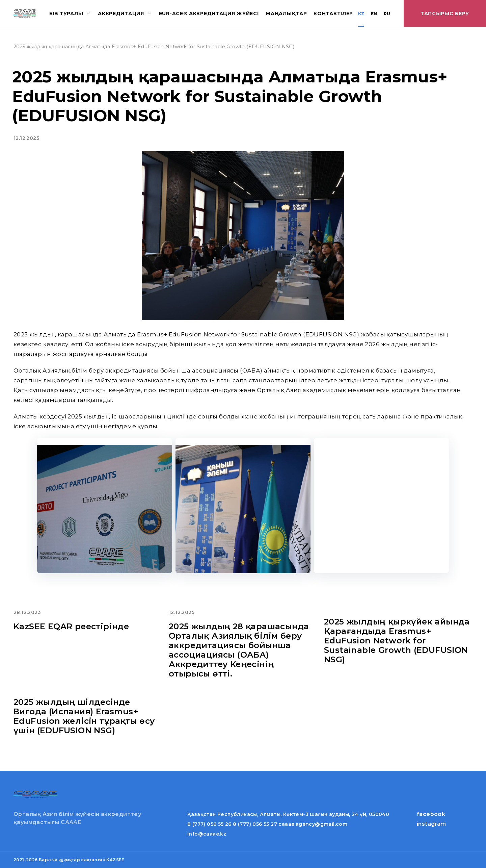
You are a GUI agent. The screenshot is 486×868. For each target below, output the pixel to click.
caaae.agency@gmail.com (313, 824)
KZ (361, 14)
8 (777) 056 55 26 (209, 824)
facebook (431, 814)
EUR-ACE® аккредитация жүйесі (209, 14)
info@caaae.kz (207, 834)
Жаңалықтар (286, 14)
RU (387, 14)
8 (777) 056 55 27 (255, 824)
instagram (431, 824)
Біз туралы (66, 14)
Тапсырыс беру (445, 14)
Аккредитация (121, 14)
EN (374, 14)
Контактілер (333, 14)
